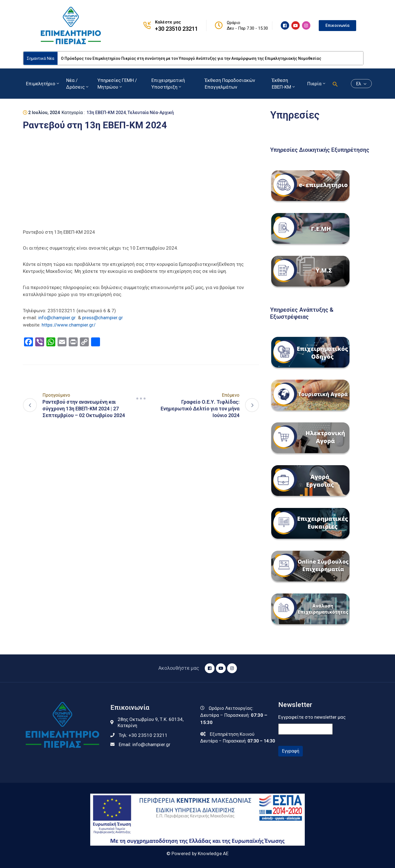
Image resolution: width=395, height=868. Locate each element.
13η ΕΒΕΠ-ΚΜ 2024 (106, 113)
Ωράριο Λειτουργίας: (231, 708)
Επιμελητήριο (43, 84)
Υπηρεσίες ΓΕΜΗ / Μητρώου (117, 84)
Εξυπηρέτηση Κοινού (232, 734)
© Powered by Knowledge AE (198, 853)
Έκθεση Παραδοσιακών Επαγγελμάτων (230, 84)
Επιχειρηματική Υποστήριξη (168, 84)
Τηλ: (143, 735)
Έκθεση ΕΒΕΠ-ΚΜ (284, 84)
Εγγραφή (291, 751)
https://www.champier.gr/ (69, 325)
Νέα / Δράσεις (78, 84)
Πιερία (317, 84)
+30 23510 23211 (176, 29)
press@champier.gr (103, 318)
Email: (145, 744)
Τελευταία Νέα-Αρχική (151, 113)
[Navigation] (141, 398)
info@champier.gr (57, 318)
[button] (335, 84)
